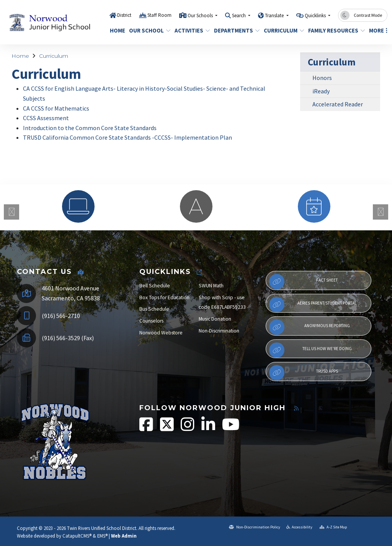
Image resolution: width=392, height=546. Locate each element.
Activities (190, 30)
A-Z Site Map (333, 527)
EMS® (102, 536)
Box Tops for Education (164, 297)
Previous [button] (11, 212)
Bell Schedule (155, 286)
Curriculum (282, 30)
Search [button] (239, 15)
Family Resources (334, 30)
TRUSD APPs (304, 373)
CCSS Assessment (46, 118)
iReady (321, 91)
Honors (322, 78)
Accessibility (299, 527)
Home (117, 30)
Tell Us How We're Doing (310, 350)
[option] (78, 206)
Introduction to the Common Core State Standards (90, 128)
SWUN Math (211, 286)
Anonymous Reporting (310, 327)
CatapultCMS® (77, 536)
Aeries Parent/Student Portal (313, 305)
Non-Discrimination (219, 331)
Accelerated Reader (338, 104)
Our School (148, 30)
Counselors (151, 321)
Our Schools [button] (201, 15)
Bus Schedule (154, 309)
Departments (234, 30)
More (377, 30)
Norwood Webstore (161, 333)
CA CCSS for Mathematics (56, 108)
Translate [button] (275, 15)
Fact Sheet (303, 282)
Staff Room (159, 15)
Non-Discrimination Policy (255, 527)
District (124, 15)
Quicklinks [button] (316, 15)
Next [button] (381, 212)
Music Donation (215, 319)
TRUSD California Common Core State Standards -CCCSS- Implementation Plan (127, 137)
